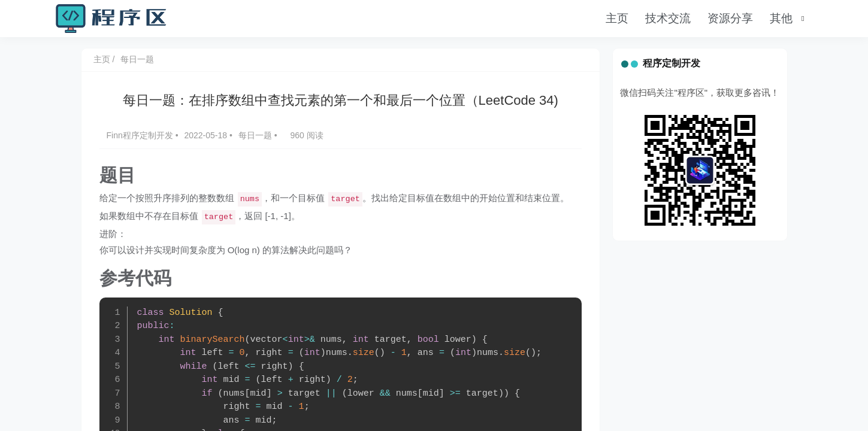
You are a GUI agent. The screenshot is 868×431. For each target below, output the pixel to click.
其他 (781, 18)
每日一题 (137, 59)
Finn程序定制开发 (141, 135)
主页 (617, 18)
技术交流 (668, 18)
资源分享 (730, 18)
